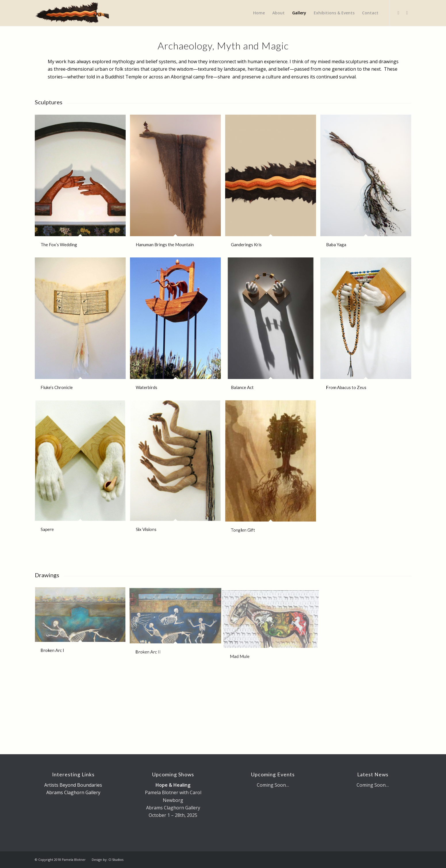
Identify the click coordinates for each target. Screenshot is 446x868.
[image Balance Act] (273, 329)
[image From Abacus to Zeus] (368, 329)
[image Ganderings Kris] (273, 186)
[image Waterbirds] (178, 329)
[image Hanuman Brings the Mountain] (178, 186)
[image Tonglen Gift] (273, 472)
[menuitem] (259, 13)
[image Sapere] (82, 472)
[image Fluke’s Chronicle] (82, 329)
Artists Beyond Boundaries (73, 785)
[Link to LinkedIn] (407, 13)
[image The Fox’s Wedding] (82, 186)
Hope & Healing (173, 785)
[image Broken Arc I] (82, 626)
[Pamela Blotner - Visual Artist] (72, 13)
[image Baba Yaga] (368, 186)
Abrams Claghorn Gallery (73, 792)
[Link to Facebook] (399, 13)
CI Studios (116, 860)
